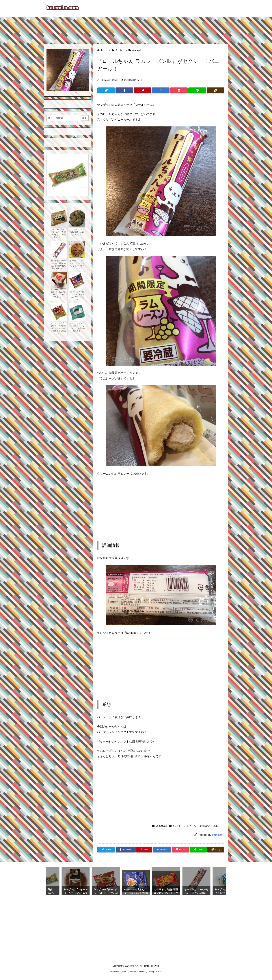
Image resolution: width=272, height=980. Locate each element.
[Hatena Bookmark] (161, 90)
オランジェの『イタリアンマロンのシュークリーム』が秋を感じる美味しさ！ (58, 328)
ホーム (104, 50)
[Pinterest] (142, 90)
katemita (217, 835)
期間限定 (205, 826)
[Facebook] (124, 90)
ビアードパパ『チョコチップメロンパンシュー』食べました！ (77, 264)
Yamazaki (137, 50)
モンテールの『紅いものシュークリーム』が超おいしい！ (77, 296)
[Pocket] (179, 90)
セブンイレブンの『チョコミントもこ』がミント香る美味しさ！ (77, 327)
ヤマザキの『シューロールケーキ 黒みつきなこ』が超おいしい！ (58, 233)
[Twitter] (106, 90)
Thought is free (155, 972)
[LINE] (197, 90)
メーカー (120, 50)
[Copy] (215, 90)
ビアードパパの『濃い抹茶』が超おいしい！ (77, 232)
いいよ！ (178, 826)
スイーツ (191, 826)
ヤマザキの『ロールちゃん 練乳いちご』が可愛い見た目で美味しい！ (58, 264)
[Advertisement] (136, 29)
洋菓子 (217, 826)
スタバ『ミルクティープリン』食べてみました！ (58, 294)
